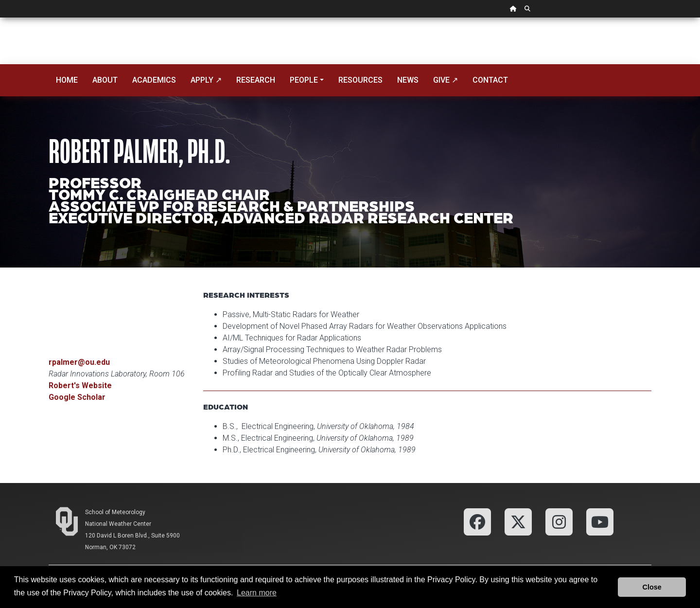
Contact (490, 80)
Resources (360, 80)
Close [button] (652, 587)
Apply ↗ (206, 80)
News (408, 80)
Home (67, 80)
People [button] (304, 80)
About (105, 80)
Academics (154, 80)
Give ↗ (446, 80)
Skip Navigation (0, 18)
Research (256, 80)
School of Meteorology (115, 512)
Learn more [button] (257, 593)
